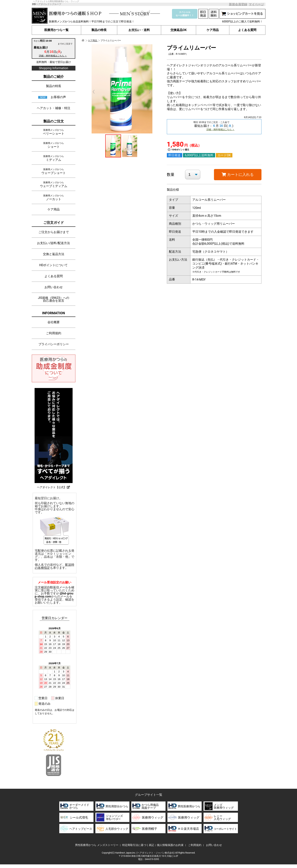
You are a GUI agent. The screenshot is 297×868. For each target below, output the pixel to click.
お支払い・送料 (139, 30)
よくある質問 (247, 30)
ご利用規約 (54, 333)
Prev (96, 92)
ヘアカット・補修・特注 (54, 108)
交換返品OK (179, 30)
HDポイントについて (54, 265)
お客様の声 (58, 97)
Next (148, 92)
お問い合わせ (54, 287)
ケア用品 (213, 30)
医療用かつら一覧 (56, 30)
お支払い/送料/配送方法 (53, 243)
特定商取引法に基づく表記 (138, 845)
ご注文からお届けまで (54, 232)
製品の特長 (99, 30)
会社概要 (54, 322)
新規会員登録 (238, 4)
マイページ (256, 4)
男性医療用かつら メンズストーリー (97, 845)
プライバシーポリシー (54, 344)
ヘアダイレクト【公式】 (53, 487)
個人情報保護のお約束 (170, 845)
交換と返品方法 (54, 254)
